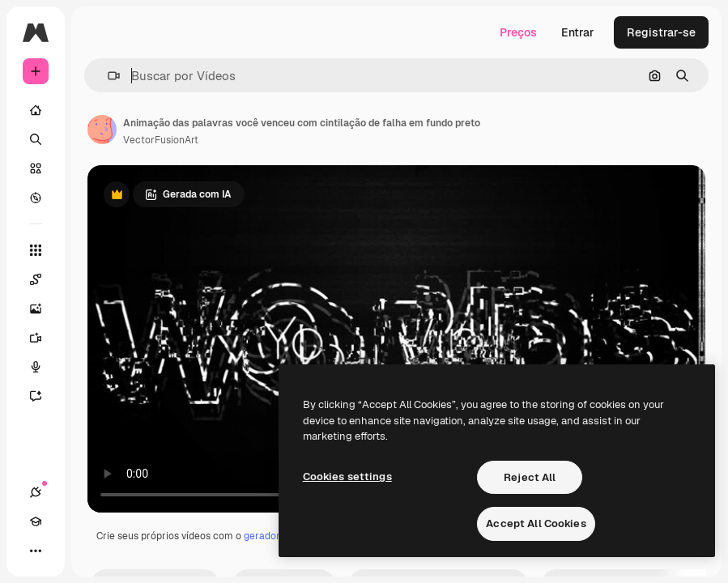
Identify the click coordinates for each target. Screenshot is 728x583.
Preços (518, 32)
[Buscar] (36, 139)
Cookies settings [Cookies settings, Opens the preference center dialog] (347, 477)
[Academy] (36, 521)
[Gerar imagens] (44, 309)
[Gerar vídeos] (44, 338)
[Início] (36, 110)
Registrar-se (661, 32)
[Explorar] (36, 198)
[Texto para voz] (44, 367)
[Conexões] (36, 492)
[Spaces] (44, 279)
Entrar (578, 32)
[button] (107, 76)
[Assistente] (44, 396)
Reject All (530, 477)
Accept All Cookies (536, 523)
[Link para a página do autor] (102, 130)
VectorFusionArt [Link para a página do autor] (161, 140)
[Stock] (36, 168)
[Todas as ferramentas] (36, 250)
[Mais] (36, 551)
